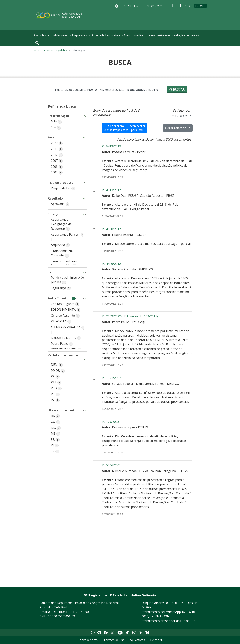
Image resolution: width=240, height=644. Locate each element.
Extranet (156, 640)
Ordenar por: (182, 110)
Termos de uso (114, 640)
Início (37, 50)
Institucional (59, 35)
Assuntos (40, 35)
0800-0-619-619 (176, 603)
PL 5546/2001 (111, 465)
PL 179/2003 (110, 422)
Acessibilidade (132, 6)
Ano (56, 137)
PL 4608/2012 (111, 229)
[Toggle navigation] (37, 43)
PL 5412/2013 (111, 146)
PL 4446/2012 (111, 264)
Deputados (80, 35)
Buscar (177, 89)
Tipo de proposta (61, 183)
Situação (56, 214)
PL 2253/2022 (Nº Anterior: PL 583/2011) (130, 316)
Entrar (200, 6)
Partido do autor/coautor (66, 355)
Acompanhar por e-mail (137, 128)
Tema (56, 272)
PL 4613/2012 (111, 190)
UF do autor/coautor (63, 410)
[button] (56, 121)
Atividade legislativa (56, 50)
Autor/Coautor (62, 298)
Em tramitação (58, 116)
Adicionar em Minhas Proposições (116, 128)
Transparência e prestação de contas (173, 35)
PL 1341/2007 (111, 378)
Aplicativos (137, 640)
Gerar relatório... (177, 128)
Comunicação (133, 35)
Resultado (56, 198)
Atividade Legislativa (106, 35)
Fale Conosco (154, 6)
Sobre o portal (88, 640)
